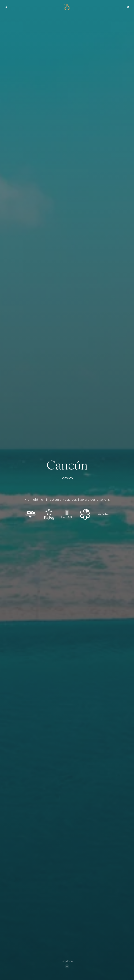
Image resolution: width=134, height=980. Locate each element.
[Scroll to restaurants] (67, 964)
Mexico (67, 478)
